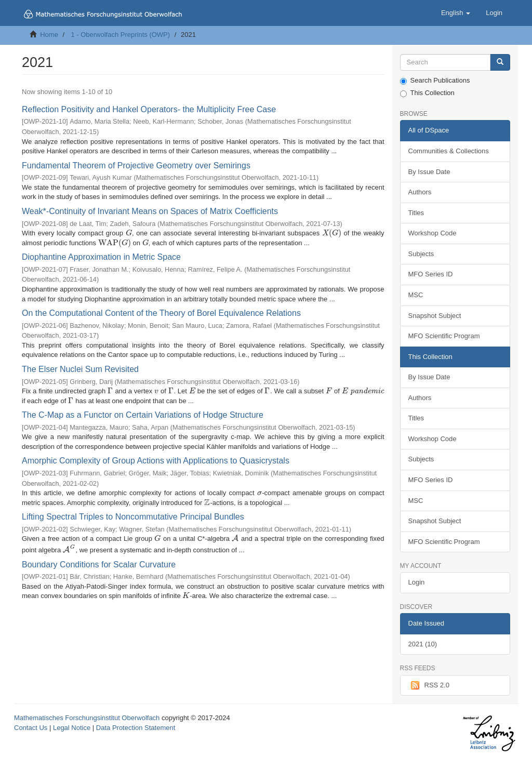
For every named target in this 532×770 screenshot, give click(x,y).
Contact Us (31, 728)
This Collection (427, 93)
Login (417, 582)
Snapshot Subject (435, 316)
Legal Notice (72, 728)
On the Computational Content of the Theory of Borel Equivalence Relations (161, 313)
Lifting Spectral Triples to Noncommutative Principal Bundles (133, 517)
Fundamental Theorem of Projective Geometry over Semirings (136, 165)
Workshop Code (433, 233)
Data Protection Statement (136, 728)
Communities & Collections (449, 151)
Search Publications (435, 81)
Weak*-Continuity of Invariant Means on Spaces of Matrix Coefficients (150, 211)
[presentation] (129, 233)
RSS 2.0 (429, 685)
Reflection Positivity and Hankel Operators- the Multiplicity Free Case (149, 109)
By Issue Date (429, 172)
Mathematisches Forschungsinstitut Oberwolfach (87, 718)
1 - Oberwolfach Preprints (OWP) (120, 35)
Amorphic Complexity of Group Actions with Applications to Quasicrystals (156, 461)
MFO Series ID (431, 274)
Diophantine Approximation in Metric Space (101, 257)
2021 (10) (423, 644)
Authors (420, 192)
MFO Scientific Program (444, 336)
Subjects (421, 254)
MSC (416, 295)
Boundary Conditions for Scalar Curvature (99, 565)
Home (49, 35)
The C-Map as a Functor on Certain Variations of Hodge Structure (143, 415)
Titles (416, 213)
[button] (456, 13)
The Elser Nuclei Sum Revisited (80, 369)
